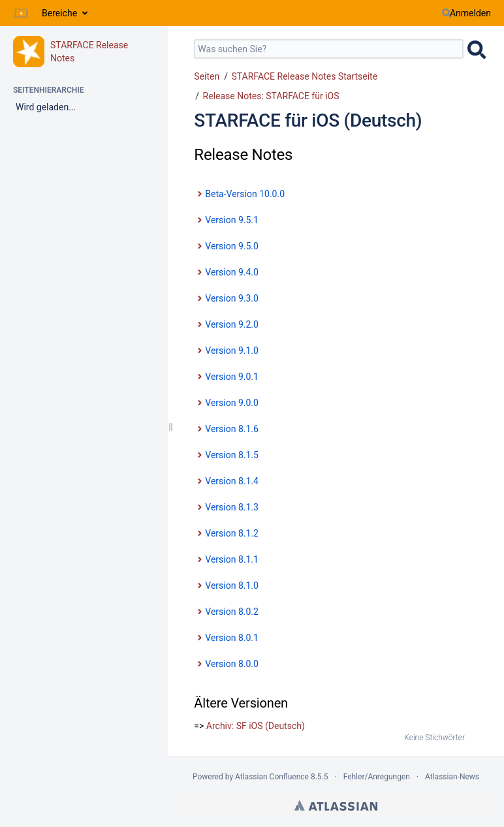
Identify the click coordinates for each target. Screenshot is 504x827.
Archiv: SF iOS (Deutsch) (256, 726)
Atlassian (336, 805)
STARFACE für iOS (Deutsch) (308, 120)
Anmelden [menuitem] (470, 13)
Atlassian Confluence (272, 777)
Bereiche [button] (59, 13)
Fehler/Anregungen (377, 777)
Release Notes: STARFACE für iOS (271, 96)
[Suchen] (447, 13)
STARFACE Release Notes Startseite (304, 76)
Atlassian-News (452, 777)
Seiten (207, 76)
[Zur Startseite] (21, 13)
